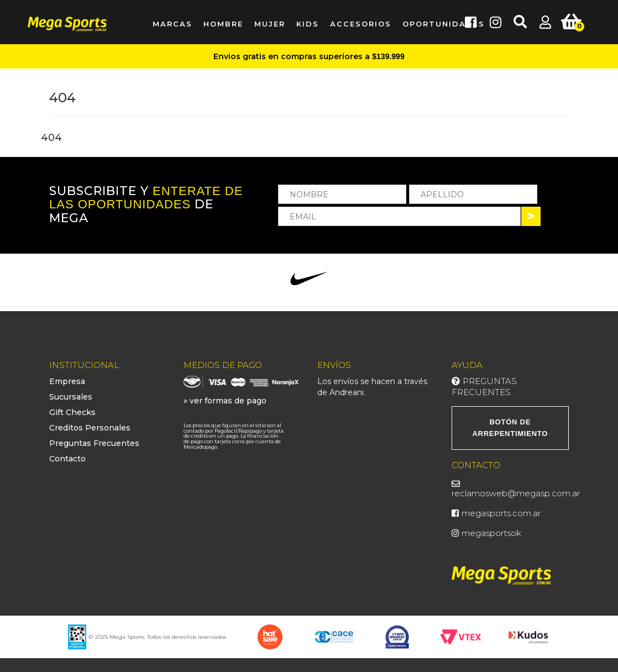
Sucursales (71, 397)
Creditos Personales (90, 428)
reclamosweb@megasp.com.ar (516, 493)
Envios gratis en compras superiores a (309, 56)
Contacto (67, 459)
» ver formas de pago (225, 401)
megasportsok (491, 533)
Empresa (67, 381)
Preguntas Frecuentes (94, 443)
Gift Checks (72, 412)
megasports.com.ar (501, 513)
